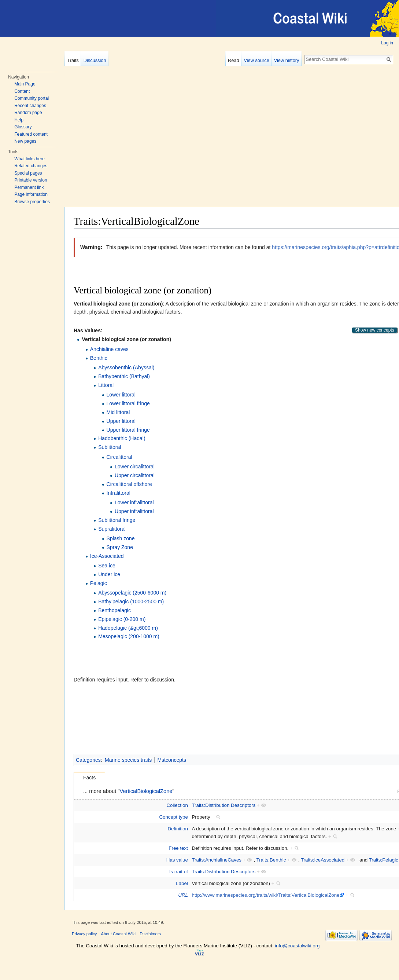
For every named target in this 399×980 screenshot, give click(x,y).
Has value (177, 860)
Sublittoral (110, 447)
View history (287, 60)
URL (183, 895)
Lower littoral (121, 395)
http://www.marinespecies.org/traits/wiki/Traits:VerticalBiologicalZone (265, 895)
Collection (177, 805)
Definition (178, 829)
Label (182, 883)
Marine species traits (128, 760)
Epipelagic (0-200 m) (122, 619)
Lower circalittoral (135, 467)
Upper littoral (121, 421)
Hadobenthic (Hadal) (122, 438)
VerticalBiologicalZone (146, 791)
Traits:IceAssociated (323, 860)
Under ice (109, 574)
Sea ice (107, 566)
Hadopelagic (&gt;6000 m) (128, 628)
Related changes (31, 166)
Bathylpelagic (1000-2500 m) (131, 601)
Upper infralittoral (134, 511)
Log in (387, 43)
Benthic (99, 358)
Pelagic (99, 583)
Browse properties (32, 202)
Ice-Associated (107, 556)
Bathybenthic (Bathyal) (124, 376)
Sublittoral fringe (117, 520)
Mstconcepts (172, 760)
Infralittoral (119, 493)
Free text (178, 848)
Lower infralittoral (134, 502)
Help (19, 120)
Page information (31, 194)
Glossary (23, 127)
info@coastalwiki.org (297, 946)
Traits (73, 60)
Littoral (106, 385)
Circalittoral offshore (129, 484)
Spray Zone (120, 547)
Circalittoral (119, 457)
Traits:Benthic (271, 860)
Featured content (31, 134)
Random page (28, 113)
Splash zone (121, 538)
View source (256, 60)
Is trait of (179, 872)
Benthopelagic (114, 610)
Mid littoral (118, 412)
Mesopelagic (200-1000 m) (129, 636)
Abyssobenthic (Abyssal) (126, 367)
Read (234, 60)
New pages (25, 141)
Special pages (28, 173)
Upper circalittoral (135, 475)
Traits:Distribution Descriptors (223, 805)
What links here (29, 159)
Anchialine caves (109, 349)
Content (22, 91)
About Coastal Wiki (119, 934)
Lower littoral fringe (128, 403)
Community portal (32, 98)
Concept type (173, 817)
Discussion (95, 60)
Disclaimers (150, 934)
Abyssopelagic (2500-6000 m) (132, 593)
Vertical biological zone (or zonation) (126, 339)
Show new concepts (375, 330)
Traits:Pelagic (384, 860)
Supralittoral (112, 529)
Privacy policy (84, 934)
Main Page (25, 84)
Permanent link (29, 187)
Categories (88, 760)
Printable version (31, 180)
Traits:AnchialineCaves (217, 860)
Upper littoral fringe (128, 430)
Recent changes (30, 106)
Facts (89, 778)
